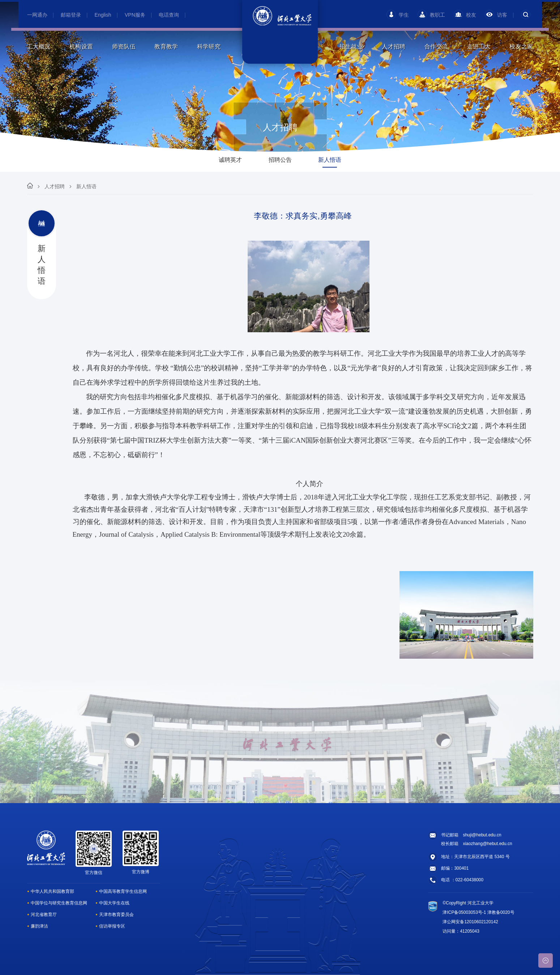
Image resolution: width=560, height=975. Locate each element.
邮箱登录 (71, 15)
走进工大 (479, 47)
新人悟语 (86, 186)
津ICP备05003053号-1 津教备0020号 (478, 912)
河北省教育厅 (44, 915)
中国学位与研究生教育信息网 (59, 903)
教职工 (431, 15)
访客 (496, 15)
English (103, 15)
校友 (465, 15)
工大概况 (39, 47)
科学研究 (209, 47)
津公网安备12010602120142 (470, 922)
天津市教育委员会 (116, 915)
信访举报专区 (112, 926)
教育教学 (166, 47)
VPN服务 (135, 15)
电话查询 (169, 15)
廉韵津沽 (39, 926)
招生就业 (351, 47)
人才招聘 (394, 47)
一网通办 (37, 15)
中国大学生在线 (114, 903)
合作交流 (436, 47)
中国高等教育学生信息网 (123, 891)
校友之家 (521, 47)
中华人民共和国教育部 (52, 891)
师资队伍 (124, 47)
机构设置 (81, 47)
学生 (398, 15)
